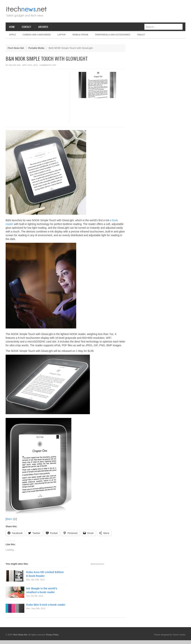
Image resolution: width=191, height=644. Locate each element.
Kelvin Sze (15, 65)
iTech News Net (16, 48)
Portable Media (36, 48)
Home (12, 27)
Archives (43, 27)
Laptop (62, 35)
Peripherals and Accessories (113, 35)
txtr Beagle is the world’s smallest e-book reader (42, 590)
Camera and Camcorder (37, 35)
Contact (26, 27)
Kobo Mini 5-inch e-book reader (46, 605)
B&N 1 (10, 519)
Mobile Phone (80, 35)
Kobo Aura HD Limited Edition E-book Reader (45, 574)
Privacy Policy (52, 635)
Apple (12, 35)
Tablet (141, 35)
